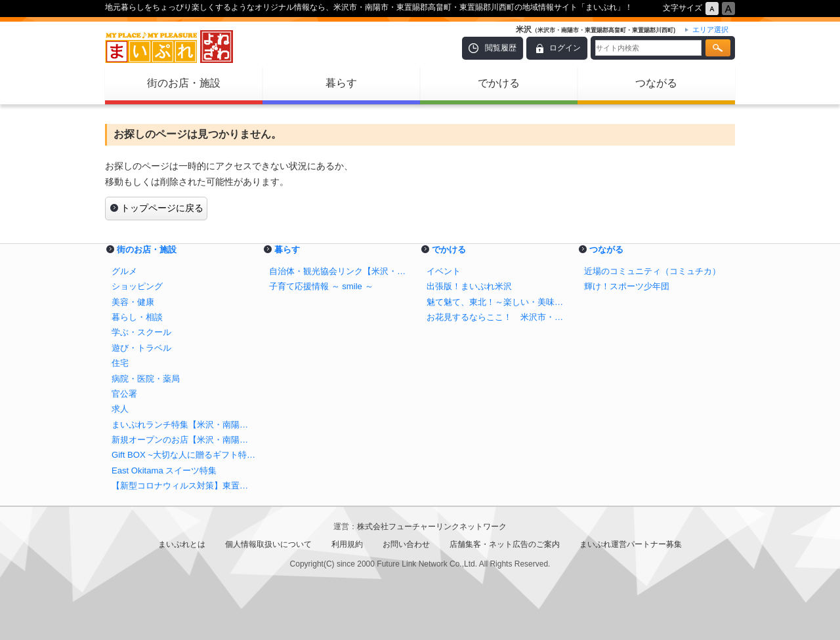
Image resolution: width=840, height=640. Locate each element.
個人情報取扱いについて (268, 544)
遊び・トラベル (141, 348)
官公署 (124, 394)
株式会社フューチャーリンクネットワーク (432, 527)
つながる (656, 83)
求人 (120, 409)
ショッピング (137, 286)
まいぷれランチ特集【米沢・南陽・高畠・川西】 (184, 425)
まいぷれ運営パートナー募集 (631, 544)
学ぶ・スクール (141, 332)
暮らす (341, 83)
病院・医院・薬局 (146, 379)
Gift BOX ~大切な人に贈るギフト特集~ (184, 455)
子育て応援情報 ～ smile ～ (321, 286)
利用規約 (347, 544)
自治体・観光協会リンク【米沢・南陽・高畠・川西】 (341, 271)
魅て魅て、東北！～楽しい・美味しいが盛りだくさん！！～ (499, 302)
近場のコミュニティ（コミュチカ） (652, 271)
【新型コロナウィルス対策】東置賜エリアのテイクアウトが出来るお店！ (184, 486)
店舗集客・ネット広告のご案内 (505, 544)
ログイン (565, 48)
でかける (499, 83)
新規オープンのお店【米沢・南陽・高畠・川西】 (184, 440)
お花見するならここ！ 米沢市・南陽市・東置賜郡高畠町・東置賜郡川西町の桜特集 (499, 317)
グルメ (124, 271)
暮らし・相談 (137, 317)
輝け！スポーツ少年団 (627, 286)
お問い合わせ (406, 544)
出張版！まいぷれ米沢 (469, 286)
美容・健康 (133, 302)
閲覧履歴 (501, 48)
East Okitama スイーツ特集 (164, 470)
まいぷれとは (182, 544)
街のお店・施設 (184, 83)
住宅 (120, 363)
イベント (444, 271)
